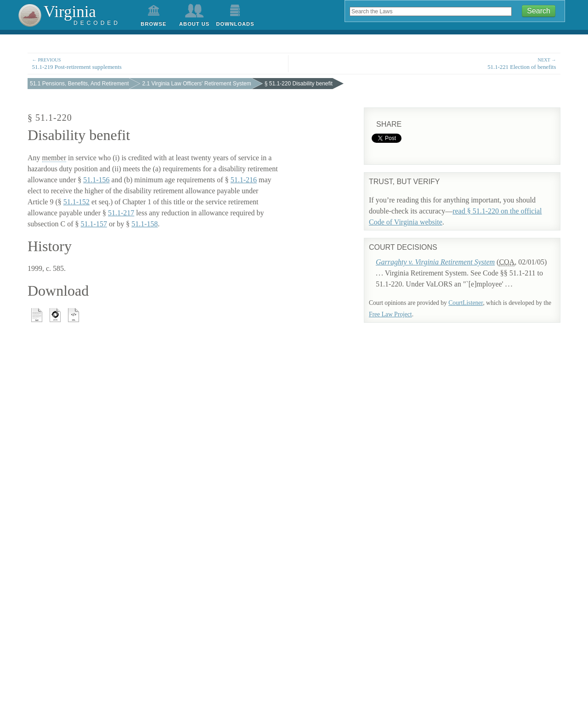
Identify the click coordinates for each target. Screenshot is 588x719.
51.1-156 (96, 180)
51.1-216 (244, 180)
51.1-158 (144, 224)
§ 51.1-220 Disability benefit (299, 84)
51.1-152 (76, 202)
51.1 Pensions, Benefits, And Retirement (79, 84)
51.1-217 (121, 213)
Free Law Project (390, 314)
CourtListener (466, 303)
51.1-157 (94, 224)
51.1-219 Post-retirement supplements (158, 63)
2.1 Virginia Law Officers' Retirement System (196, 84)
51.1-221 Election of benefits (430, 63)
